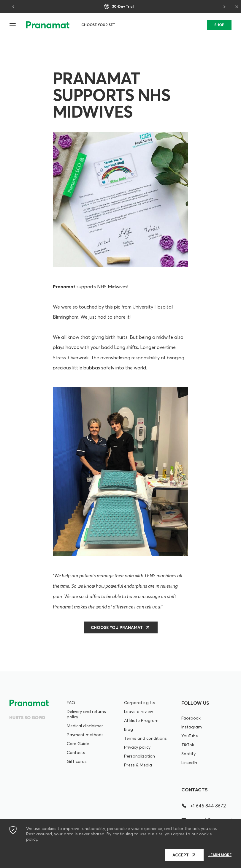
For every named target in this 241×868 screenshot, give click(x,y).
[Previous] (14, 7)
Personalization (139, 756)
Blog (129, 729)
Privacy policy (137, 747)
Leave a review (139, 712)
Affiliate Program (141, 720)
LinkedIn (189, 763)
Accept (181, 855)
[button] (13, 25)
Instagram (192, 727)
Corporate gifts (140, 703)
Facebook (191, 718)
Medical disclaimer (85, 726)
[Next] (224, 7)
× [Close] (237, 6)
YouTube (190, 736)
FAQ (71, 703)
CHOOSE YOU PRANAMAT (117, 627)
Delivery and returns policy (86, 714)
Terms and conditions (145, 738)
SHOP (219, 25)
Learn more (220, 855)
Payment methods (85, 735)
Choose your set (98, 25)
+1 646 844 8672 (204, 806)
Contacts (76, 752)
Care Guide (78, 744)
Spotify (188, 754)
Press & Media (138, 765)
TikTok (188, 745)
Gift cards (77, 761)
